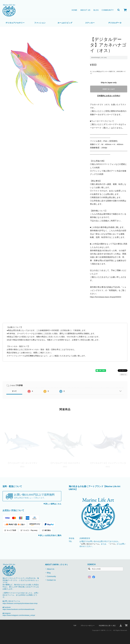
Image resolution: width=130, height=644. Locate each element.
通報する (123, 374)
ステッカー (90, 23)
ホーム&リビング (65, 23)
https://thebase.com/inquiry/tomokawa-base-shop (20, 603)
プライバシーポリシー (88, 626)
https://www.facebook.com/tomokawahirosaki (18, 609)
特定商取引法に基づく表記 (107, 626)
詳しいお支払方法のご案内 (51, 535)
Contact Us (51, 580)
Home (75, 10)
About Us (86, 10)
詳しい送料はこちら (53, 504)
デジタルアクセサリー (15, 23)
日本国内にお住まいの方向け (109, 96)
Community (108, 10)
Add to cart (109, 89)
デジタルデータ (115, 23)
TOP (75, 626)
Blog (96, 10)
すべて (14, 391)
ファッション (40, 23)
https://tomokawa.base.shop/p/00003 (106, 297)
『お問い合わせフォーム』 (90, 544)
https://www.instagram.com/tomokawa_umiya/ (19, 615)
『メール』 (112, 544)
